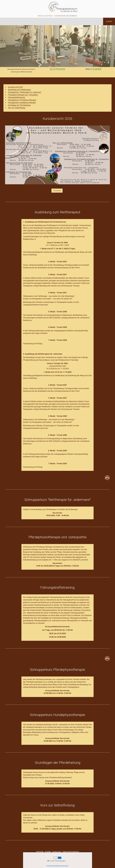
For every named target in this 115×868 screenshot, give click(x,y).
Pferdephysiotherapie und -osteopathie (23, 95)
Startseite (40, 852)
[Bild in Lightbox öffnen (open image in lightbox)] (57, 155)
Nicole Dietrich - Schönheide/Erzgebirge (57, 16)
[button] (57, 191)
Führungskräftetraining (16, 97)
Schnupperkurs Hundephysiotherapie (22, 103)
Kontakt (48, 852)
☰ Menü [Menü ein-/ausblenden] (109, 21)
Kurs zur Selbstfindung (17, 108)
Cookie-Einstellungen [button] (56, 861)
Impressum (57, 852)
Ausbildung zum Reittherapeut (19, 90)
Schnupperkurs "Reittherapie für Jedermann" (25, 92)
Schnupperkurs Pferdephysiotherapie (22, 100)
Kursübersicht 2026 (15, 87)
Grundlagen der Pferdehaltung (19, 105)
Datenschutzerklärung (71, 852)
